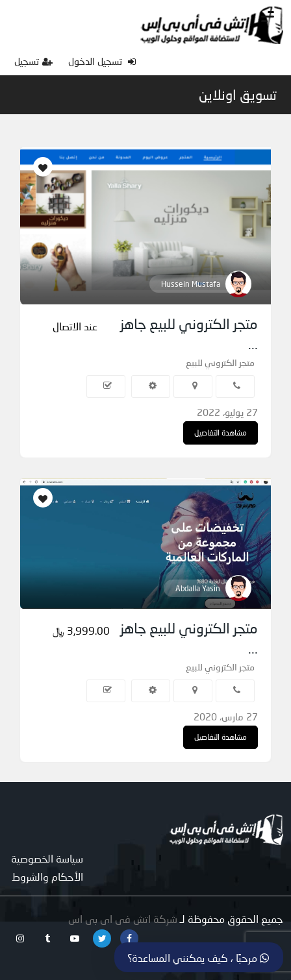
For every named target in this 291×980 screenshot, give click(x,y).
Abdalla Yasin (198, 588)
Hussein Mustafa (191, 284)
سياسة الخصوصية (47, 858)
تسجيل (33, 61)
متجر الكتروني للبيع (220, 362)
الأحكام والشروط (47, 876)
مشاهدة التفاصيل (221, 433)
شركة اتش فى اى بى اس (123, 919)
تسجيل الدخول (102, 61)
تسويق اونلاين (238, 95)
